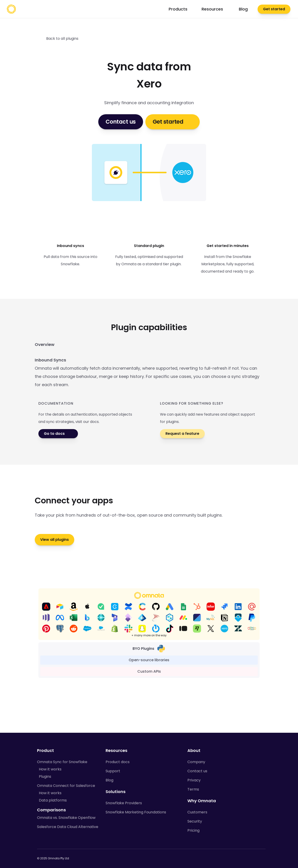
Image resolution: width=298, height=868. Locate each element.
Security (195, 821)
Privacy (194, 780)
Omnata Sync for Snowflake (62, 762)
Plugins (45, 776)
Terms (193, 789)
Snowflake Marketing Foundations (136, 812)
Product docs (118, 762)
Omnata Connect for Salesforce (66, 786)
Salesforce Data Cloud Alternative (68, 827)
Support (113, 771)
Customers (197, 812)
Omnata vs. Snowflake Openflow (66, 818)
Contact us (197, 771)
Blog (109, 780)
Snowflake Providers (124, 803)
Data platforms (53, 800)
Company (196, 762)
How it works (50, 769)
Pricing (193, 830)
